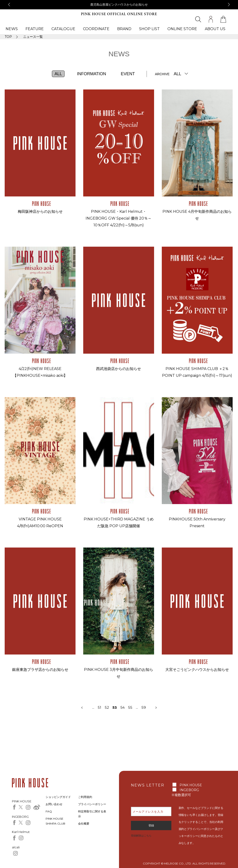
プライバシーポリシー (92, 804)
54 (123, 707)
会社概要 (84, 824)
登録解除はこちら (141, 836)
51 (99, 707)
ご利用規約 (85, 797)
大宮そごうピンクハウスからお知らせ (197, 670)
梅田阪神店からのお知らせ (40, 212)
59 (144, 707)
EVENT (128, 74)
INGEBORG (189, 790)
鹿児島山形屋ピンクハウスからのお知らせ (119, 4)
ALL (58, 74)
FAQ (49, 811)
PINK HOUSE (191, 785)
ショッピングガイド (58, 797)
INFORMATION (92, 74)
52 (109, 707)
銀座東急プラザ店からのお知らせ (40, 670)
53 (115, 707)
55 (130, 707)
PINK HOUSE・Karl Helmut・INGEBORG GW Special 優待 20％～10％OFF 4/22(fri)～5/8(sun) (119, 218)
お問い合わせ (54, 804)
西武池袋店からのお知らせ (119, 369)
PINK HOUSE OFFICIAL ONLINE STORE (119, 14)
